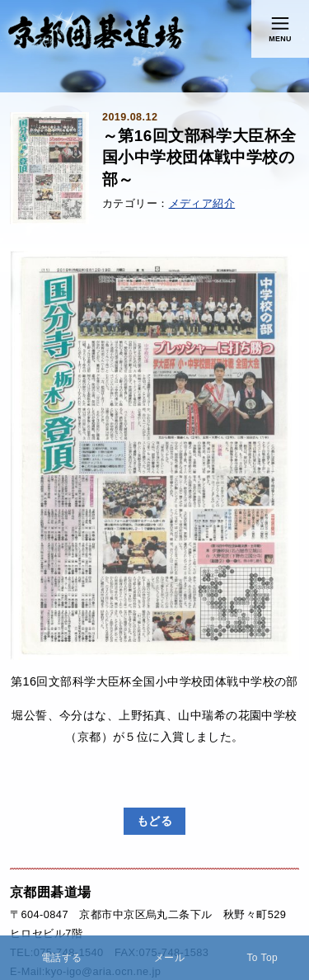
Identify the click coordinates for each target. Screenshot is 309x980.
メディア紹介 (202, 204)
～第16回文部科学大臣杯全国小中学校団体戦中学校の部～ (199, 158)
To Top (262, 958)
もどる (154, 821)
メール (169, 958)
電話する (62, 958)
